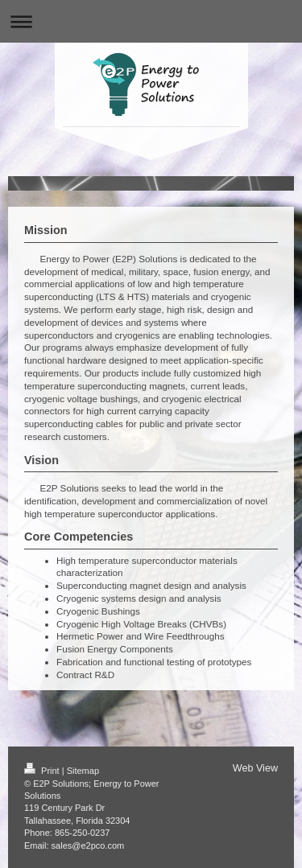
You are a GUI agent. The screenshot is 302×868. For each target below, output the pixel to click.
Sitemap (83, 771)
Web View (255, 768)
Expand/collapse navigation (151, 21)
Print (43, 771)
